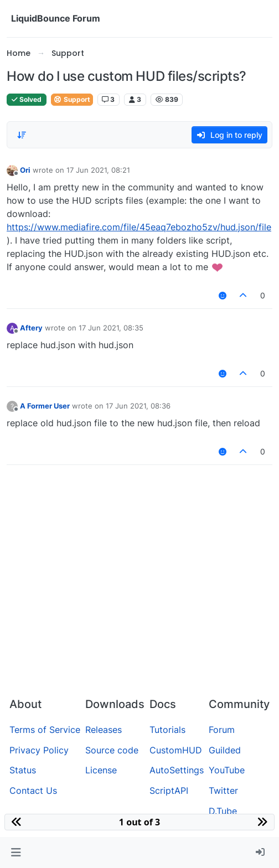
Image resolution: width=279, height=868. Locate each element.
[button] (16, 852)
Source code (112, 750)
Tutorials (167, 730)
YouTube (227, 770)
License (101, 770)
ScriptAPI (169, 790)
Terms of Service (45, 730)
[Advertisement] (139, 606)
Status (23, 770)
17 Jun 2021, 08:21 (98, 170)
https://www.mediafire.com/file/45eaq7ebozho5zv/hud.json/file (139, 227)
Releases (104, 730)
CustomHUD (176, 750)
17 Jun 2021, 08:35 (111, 328)
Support (72, 99)
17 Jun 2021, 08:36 (138, 406)
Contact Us (33, 790)
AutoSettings (177, 770)
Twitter (223, 790)
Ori (25, 170)
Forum (222, 730)
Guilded (225, 750)
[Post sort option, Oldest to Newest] (22, 135)
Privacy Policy (39, 750)
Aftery (31, 328)
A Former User (45, 406)
